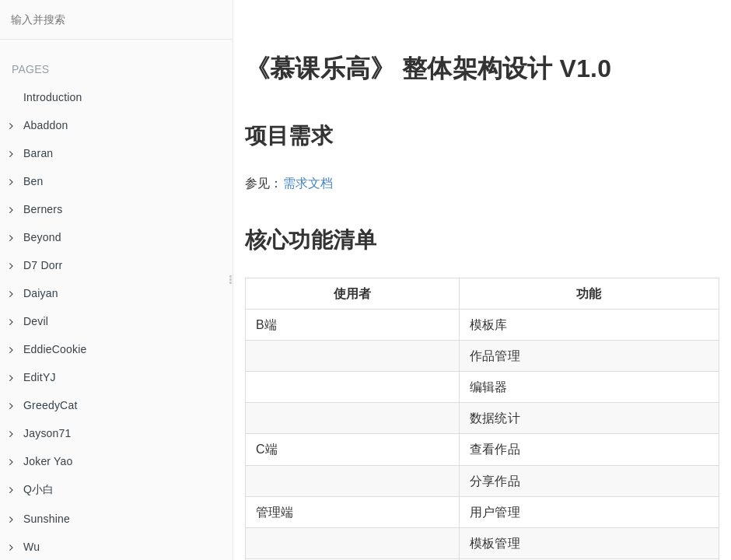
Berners (36, 209)
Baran (31, 153)
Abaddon (38, 125)
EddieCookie (48, 349)
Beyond (35, 237)
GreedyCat (44, 405)
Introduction (53, 97)
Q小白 (32, 489)
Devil (29, 321)
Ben (26, 181)
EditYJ (33, 377)
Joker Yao (41, 461)
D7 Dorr (36, 265)
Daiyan (34, 293)
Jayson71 (40, 433)
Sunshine (40, 519)
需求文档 (308, 183)
